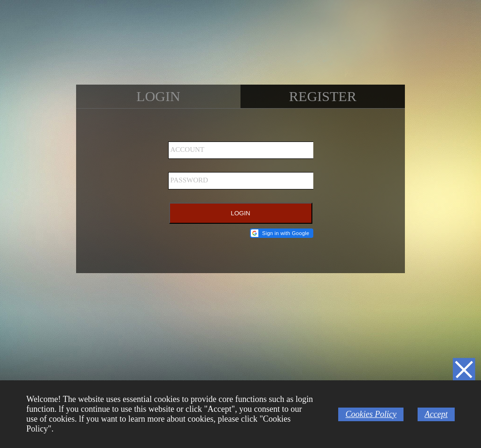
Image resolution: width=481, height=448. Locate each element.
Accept (436, 414)
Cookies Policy (371, 414)
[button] (281, 233)
